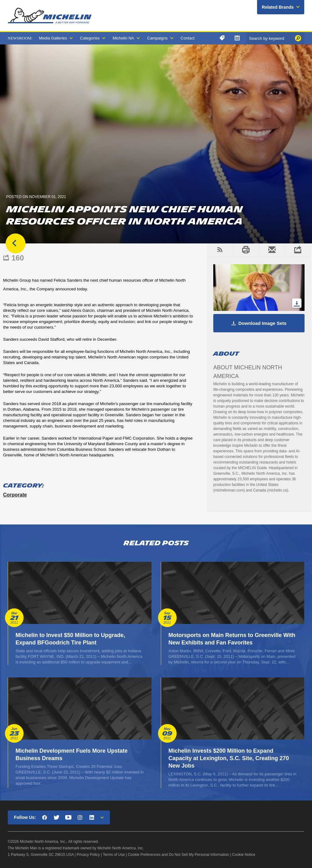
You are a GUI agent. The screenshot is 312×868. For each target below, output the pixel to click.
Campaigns (157, 38)
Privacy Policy (88, 855)
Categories (90, 38)
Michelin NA (123, 38)
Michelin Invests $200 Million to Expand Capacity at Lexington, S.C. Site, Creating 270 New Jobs (229, 758)
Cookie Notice (244, 855)
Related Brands (278, 7)
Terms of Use (114, 855)
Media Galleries (53, 38)
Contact (188, 38)
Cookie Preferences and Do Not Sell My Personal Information (179, 855)
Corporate (15, 495)
